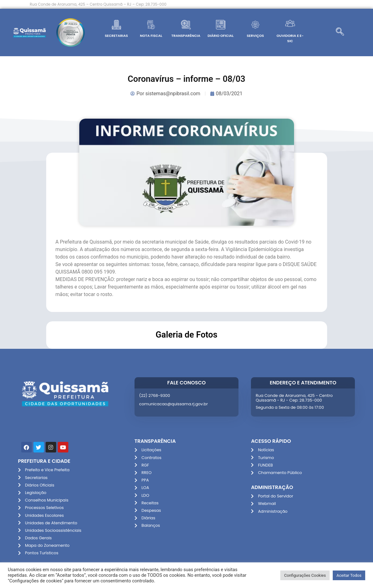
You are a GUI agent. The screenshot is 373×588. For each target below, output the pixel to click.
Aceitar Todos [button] (349, 575)
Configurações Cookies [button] (305, 575)
